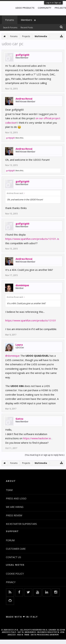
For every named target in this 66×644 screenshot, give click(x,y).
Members (26, 20)
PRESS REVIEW (14, 515)
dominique (22, 285)
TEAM (9, 490)
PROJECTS (60, 8)
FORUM (10, 540)
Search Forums (10, 28)
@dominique (12, 356)
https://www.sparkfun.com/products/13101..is (32, 239)
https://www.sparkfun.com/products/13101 (31, 320)
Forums (10, 20)
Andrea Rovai (24, 99)
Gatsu (19, 419)
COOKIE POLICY (15, 574)
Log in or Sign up (53, 2)
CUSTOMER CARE (16, 549)
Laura (19, 345)
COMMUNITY (45, 8)
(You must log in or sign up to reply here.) (45, 455)
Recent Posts (27, 28)
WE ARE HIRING (15, 507)
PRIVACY (11, 582)
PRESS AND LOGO (16, 498)
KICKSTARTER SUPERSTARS (21, 524)
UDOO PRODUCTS (25, 8)
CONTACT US (13, 557)
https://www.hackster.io (37, 438)
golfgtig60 (22, 55)
